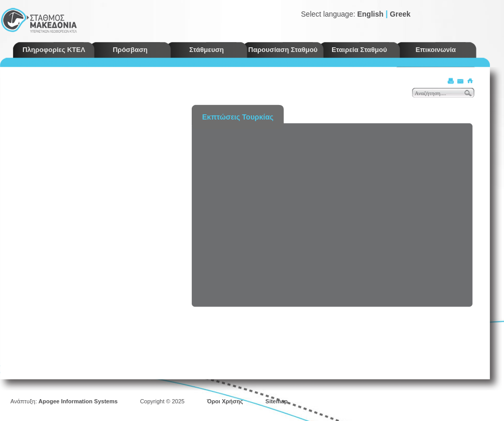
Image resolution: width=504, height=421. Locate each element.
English (370, 14)
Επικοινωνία (436, 50)
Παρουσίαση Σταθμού (283, 50)
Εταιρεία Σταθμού (359, 50)
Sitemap (277, 401)
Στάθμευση (207, 50)
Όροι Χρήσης (225, 401)
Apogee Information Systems (78, 401)
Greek (400, 14)
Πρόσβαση (130, 50)
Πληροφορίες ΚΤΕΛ (54, 50)
